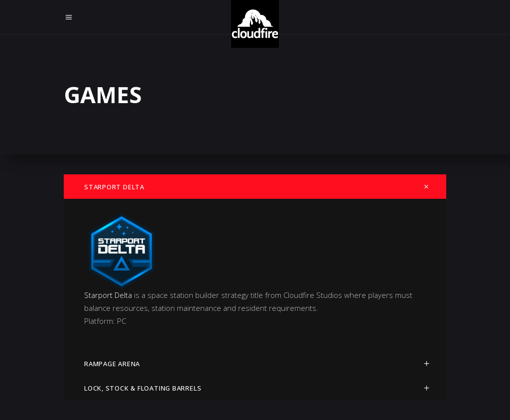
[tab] (255, 187)
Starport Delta (108, 295)
